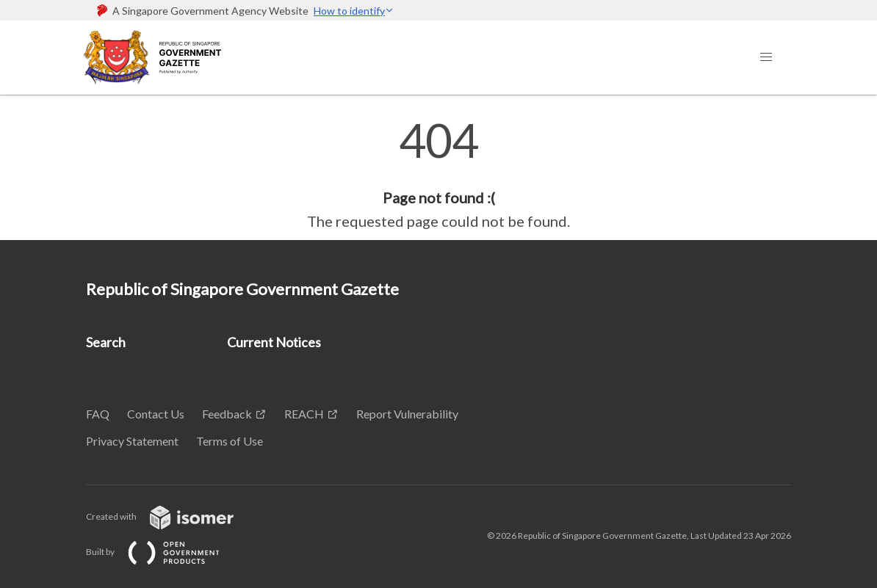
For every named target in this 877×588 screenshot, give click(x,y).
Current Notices (274, 342)
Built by (165, 552)
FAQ (98, 414)
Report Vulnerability (407, 414)
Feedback (227, 414)
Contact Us (156, 414)
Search (106, 342)
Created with (172, 516)
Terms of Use (230, 441)
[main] (438, 175)
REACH (304, 414)
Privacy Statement (132, 441)
